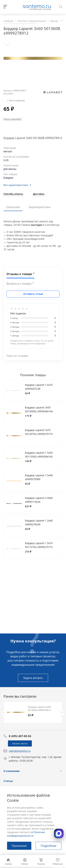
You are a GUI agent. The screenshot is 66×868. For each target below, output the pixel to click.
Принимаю (19, 846)
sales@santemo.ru (20, 751)
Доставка (39, 194)
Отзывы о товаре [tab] (20, 274)
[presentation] (4, 713)
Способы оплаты (13, 194)
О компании (12, 771)
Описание (13, 207)
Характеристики (40, 207)
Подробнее (48, 846)
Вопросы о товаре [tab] (20, 283)
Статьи (8, 781)
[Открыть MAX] (59, 833)
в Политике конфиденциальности (26, 834)
